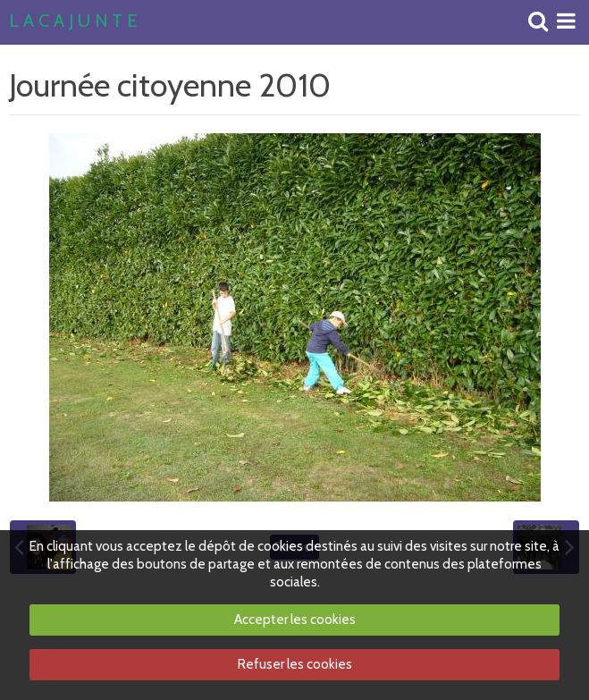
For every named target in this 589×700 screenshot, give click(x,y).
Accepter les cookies (295, 620)
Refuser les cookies (295, 664)
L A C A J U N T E (73, 21)
